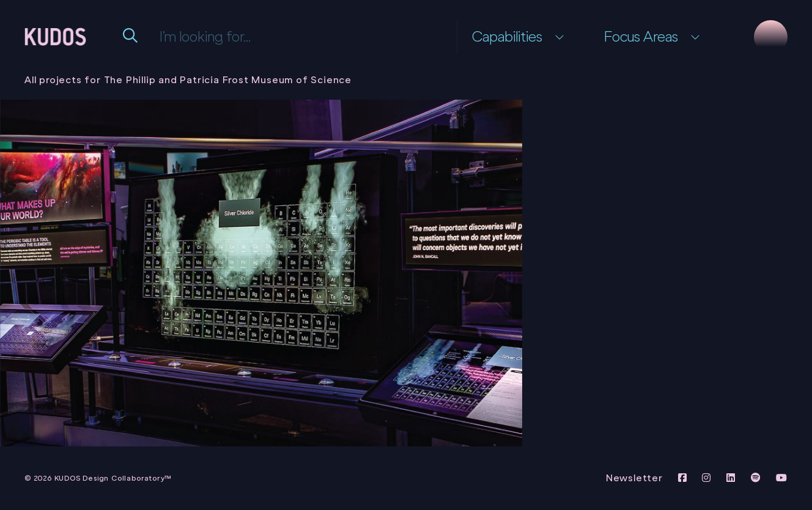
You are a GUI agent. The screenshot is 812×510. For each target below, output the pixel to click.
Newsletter (634, 478)
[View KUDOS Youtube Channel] (782, 478)
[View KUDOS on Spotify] (758, 478)
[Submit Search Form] (131, 37)
